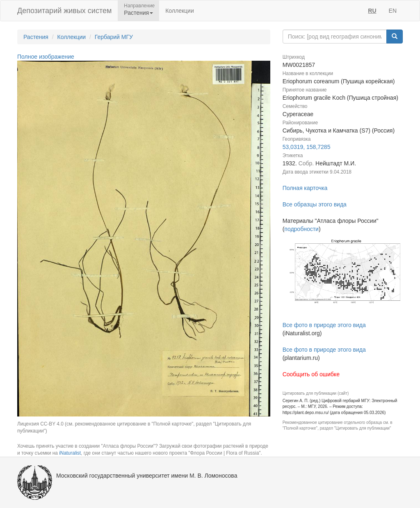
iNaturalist (70, 453)
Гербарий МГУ (114, 37)
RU (372, 11)
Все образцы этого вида (315, 204)
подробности (301, 229)
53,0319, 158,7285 (307, 147)
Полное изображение (46, 57)
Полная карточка (305, 188)
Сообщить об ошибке (311, 374)
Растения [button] (138, 13)
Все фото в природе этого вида (324, 325)
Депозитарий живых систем (64, 11)
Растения (36, 37)
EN (393, 11)
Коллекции (180, 11)
